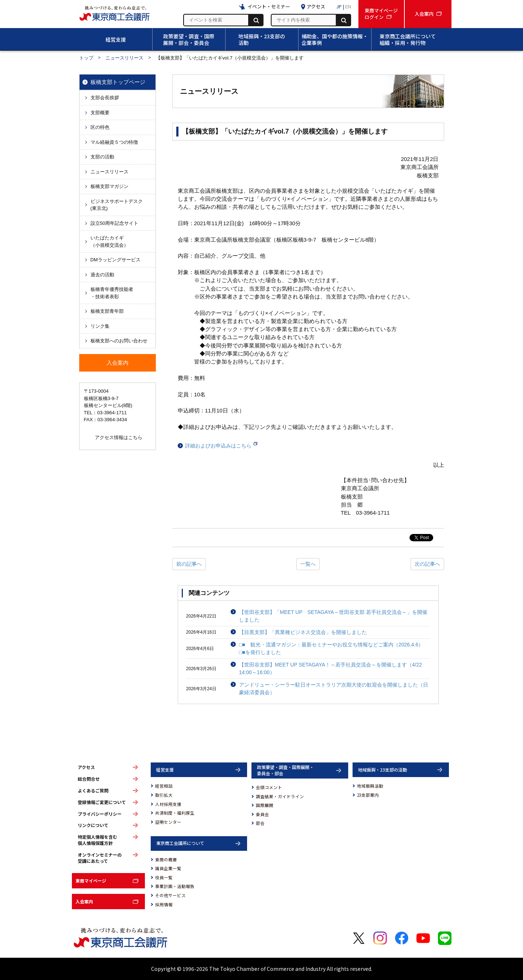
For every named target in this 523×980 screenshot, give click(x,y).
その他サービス (170, 895)
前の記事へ (189, 564)
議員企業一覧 (168, 868)
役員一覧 (164, 877)
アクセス (86, 767)
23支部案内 (368, 795)
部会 (260, 823)
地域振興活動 (370, 786)
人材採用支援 (168, 804)
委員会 (262, 814)
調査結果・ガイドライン (280, 796)
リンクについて (93, 825)
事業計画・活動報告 (175, 886)
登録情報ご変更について (102, 802)
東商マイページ (91, 881)
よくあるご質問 (93, 791)
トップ (86, 58)
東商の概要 (166, 860)
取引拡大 (164, 795)
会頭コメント (269, 787)
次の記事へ (427, 564)
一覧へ (308, 564)
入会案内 (84, 901)
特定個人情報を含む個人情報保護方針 (97, 840)
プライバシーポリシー (100, 814)
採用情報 (164, 904)
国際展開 (265, 805)
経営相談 (164, 786)
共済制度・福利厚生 (175, 813)
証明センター (168, 822)
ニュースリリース (124, 58)
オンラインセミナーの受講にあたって (100, 858)
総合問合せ (89, 779)
